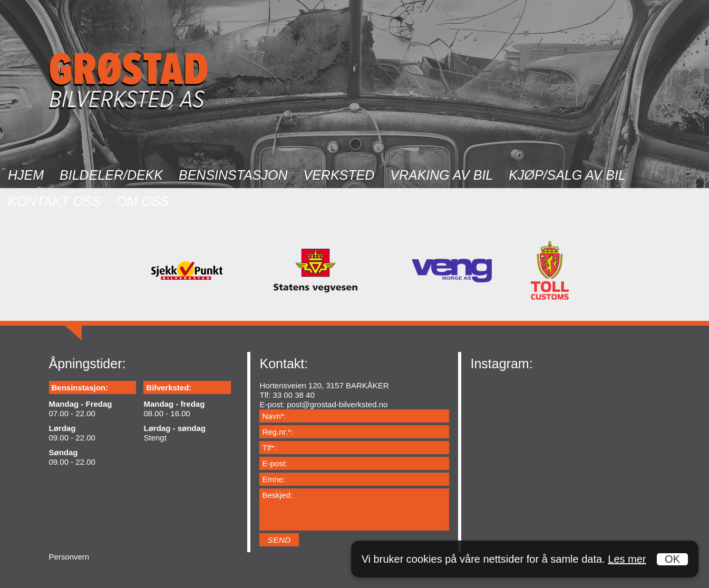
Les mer (627, 559)
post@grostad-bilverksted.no (337, 404)
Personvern (69, 557)
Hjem (26, 175)
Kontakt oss (54, 201)
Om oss (143, 201)
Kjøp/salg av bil (567, 175)
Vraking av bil (441, 175)
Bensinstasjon (233, 175)
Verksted (339, 175)
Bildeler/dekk (111, 175)
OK (672, 559)
